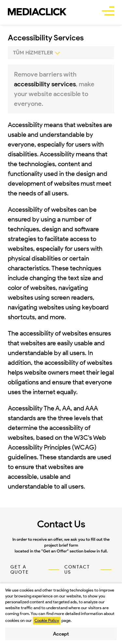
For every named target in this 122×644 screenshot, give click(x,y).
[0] (61, 53)
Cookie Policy (47, 620)
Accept (61, 634)
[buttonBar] (108, 12)
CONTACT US (77, 570)
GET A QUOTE (20, 570)
